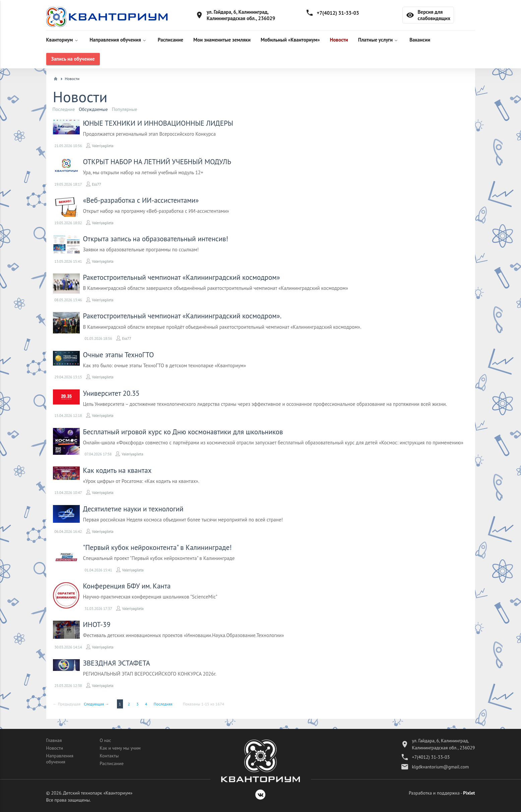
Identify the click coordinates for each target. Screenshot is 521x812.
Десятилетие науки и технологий (133, 509)
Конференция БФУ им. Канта (127, 586)
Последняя (163, 704)
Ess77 (97, 184)
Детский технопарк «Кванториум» (98, 793)
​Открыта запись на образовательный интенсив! (156, 239)
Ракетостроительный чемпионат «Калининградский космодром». (182, 316)
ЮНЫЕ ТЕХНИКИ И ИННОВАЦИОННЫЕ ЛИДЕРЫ (158, 123)
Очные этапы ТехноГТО (119, 355)
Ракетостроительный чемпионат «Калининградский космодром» (182, 277)
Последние (64, 109)
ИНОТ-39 (97, 624)
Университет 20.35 (111, 393)
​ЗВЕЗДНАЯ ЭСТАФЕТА (117, 663)
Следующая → (96, 704)
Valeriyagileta (103, 146)
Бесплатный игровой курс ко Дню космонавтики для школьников (183, 432)
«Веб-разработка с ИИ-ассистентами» (141, 200)
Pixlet (469, 793)
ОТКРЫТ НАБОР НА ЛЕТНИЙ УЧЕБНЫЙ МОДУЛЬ (157, 162)
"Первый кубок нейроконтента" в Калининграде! (157, 547)
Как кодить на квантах (117, 470)
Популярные (125, 109)
